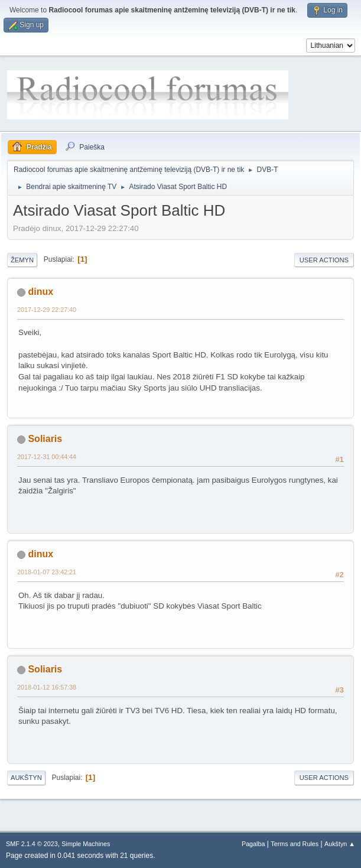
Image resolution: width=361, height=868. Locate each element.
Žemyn (22, 260)
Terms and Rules (295, 844)
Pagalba (253, 844)
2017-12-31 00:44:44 (47, 457)
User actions (324, 260)
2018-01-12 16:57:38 (47, 687)
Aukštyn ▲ (340, 844)
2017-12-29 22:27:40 (47, 310)
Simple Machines (86, 844)
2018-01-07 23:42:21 (47, 572)
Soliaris (45, 439)
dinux (40, 292)
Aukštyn (26, 778)
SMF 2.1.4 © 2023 (32, 844)
